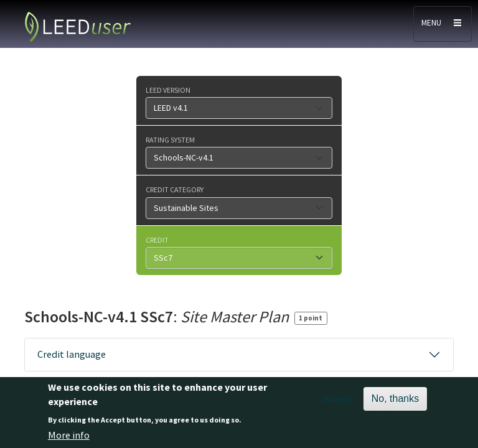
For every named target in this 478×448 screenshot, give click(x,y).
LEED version (168, 90)
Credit (157, 240)
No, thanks (395, 405)
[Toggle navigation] (443, 24)
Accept (339, 405)
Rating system (170, 139)
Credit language (72, 354)
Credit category (175, 189)
